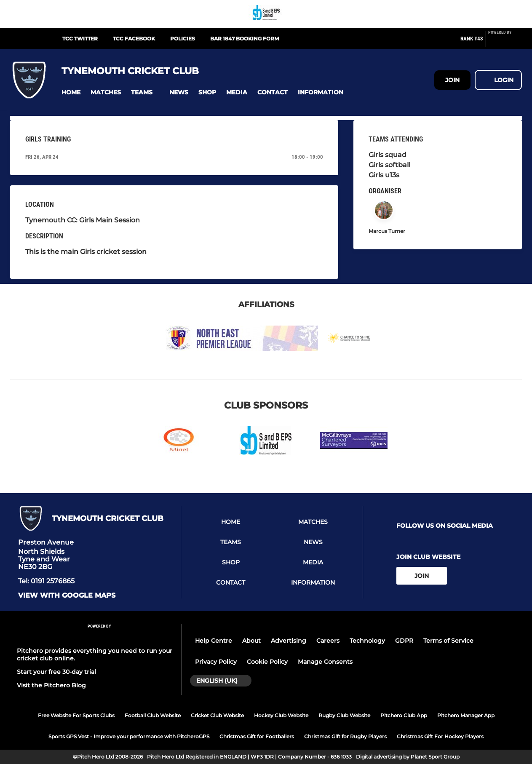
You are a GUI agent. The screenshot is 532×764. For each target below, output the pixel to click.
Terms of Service (448, 641)
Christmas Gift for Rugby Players (345, 736)
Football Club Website (153, 715)
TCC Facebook (134, 39)
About (251, 641)
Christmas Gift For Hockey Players (440, 736)
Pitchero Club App (404, 715)
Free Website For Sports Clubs (76, 715)
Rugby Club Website (344, 715)
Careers (328, 641)
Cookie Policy (267, 662)
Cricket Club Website (217, 715)
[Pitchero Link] (505, 42)
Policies (183, 39)
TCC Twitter (80, 39)
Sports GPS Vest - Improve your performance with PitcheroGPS (129, 736)
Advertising (289, 641)
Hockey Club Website (281, 715)
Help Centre (214, 641)
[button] (71, 92)
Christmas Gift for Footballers (257, 736)
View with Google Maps (67, 596)
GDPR (404, 641)
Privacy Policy (216, 662)
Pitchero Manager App (466, 715)
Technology (367, 641)
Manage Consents (325, 662)
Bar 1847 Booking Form (245, 39)
